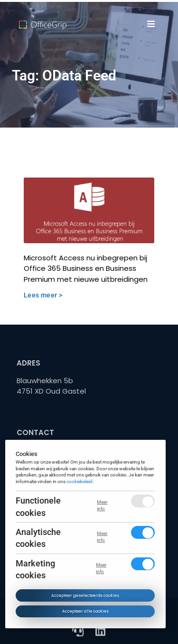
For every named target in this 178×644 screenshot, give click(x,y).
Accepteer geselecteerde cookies (85, 595)
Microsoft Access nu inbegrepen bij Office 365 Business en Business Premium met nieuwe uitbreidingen (86, 268)
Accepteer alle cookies (85, 611)
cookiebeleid (80, 481)
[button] (151, 24)
